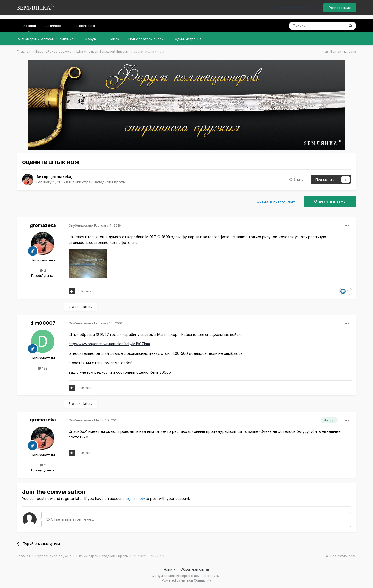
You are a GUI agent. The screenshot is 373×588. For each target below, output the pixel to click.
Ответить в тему (330, 201)
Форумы (92, 39)
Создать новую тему (276, 201)
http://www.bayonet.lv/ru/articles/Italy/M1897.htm (109, 344)
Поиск (114, 39)
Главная (29, 28)
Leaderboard (84, 26)
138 (43, 368)
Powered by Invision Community (187, 580)
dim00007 (43, 323)
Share (296, 179)
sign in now (135, 498)
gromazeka (61, 177)
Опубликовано (95, 225)
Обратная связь (195, 569)
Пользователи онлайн (147, 39)
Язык (170, 569)
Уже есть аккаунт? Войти (294, 8)
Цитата (86, 291)
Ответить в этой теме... (70, 519)
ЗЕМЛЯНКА (36, 7)
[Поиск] (317, 26)
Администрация (188, 39)
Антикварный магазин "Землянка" (46, 39)
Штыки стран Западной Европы (97, 182)
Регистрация (340, 8)
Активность (55, 26)
